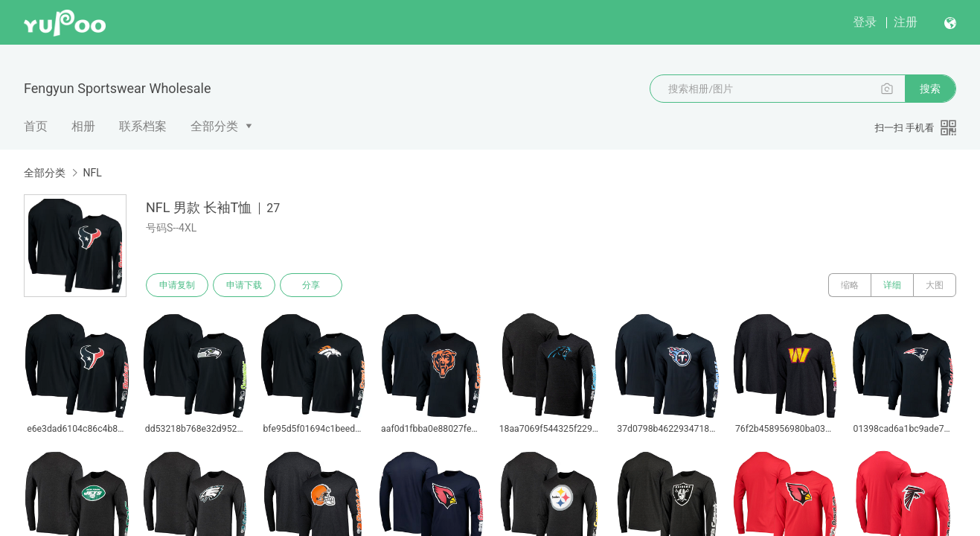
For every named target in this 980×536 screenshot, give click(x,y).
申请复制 (177, 285)
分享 (311, 285)
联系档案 (143, 126)
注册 (906, 22)
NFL (92, 173)
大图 (935, 285)
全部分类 (214, 126)
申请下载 (244, 285)
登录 (865, 22)
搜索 (930, 89)
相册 (83, 126)
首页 (36, 126)
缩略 (850, 285)
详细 (892, 285)
